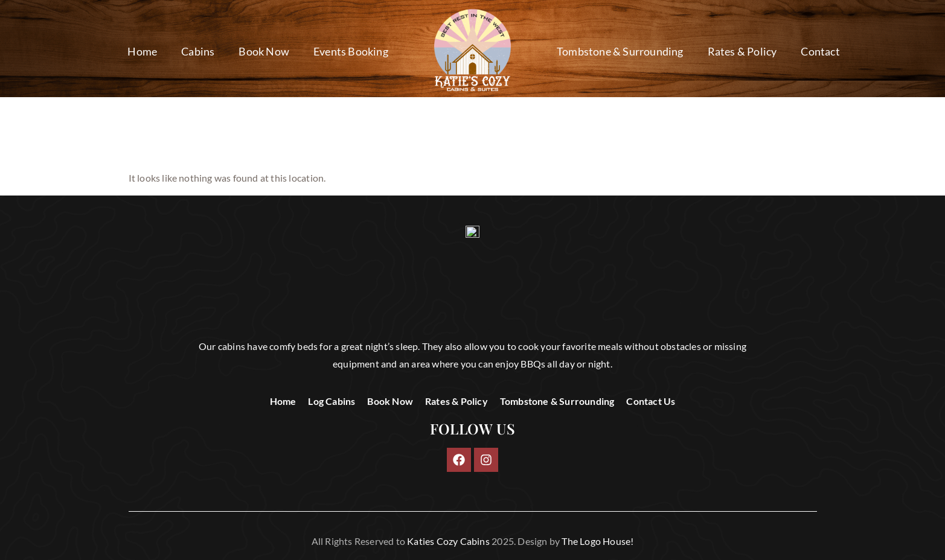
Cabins (198, 51)
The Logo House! (597, 541)
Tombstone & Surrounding (620, 51)
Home (142, 51)
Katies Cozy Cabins (448, 541)
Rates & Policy (742, 51)
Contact (820, 51)
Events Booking (351, 51)
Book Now (264, 51)
